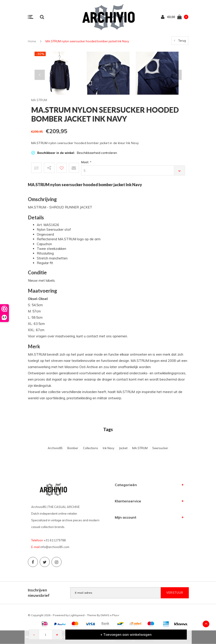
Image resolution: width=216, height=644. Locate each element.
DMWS (105, 615)
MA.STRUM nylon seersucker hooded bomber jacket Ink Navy (87, 41)
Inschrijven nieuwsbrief (39, 593)
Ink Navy (109, 448)
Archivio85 (55, 448)
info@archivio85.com (55, 547)
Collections (91, 448)
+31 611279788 (55, 540)
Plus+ (116, 615)
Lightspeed (77, 615)
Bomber (73, 448)
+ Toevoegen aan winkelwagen (126, 635)
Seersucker (160, 448)
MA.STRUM (140, 448)
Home (32, 41)
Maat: (86, 162)
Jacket (123, 448)
